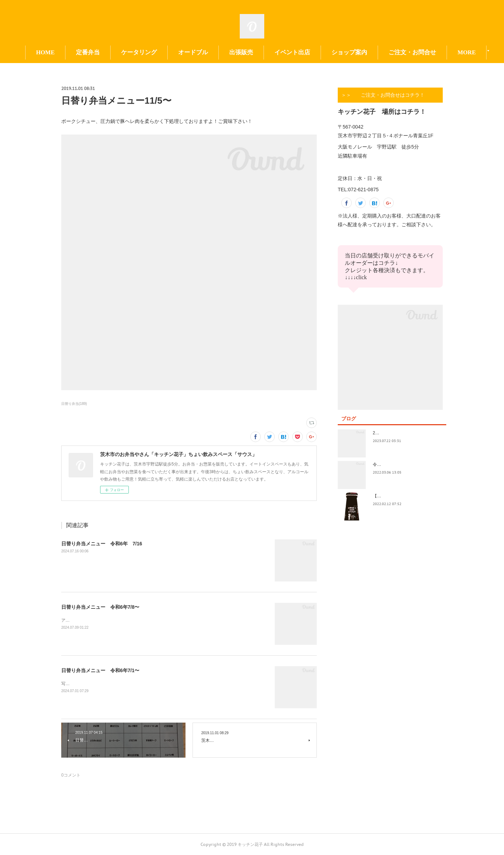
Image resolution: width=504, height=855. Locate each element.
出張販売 (272, 52)
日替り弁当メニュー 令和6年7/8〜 (100, 607)
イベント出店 (323, 52)
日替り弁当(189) (74, 404)
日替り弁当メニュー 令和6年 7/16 (102, 544)
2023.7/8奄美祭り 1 (393, 433)
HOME (76, 52)
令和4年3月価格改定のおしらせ (402, 464)
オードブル (223, 52)
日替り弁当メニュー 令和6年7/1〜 (100, 670)
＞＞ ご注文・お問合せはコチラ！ (383, 95)
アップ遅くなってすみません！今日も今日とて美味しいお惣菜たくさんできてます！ (141, 620)
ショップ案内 (380, 52)
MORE (428, 52)
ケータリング (169, 52)
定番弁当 (118, 52)
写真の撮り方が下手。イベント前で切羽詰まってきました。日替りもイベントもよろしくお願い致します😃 (163, 684)
